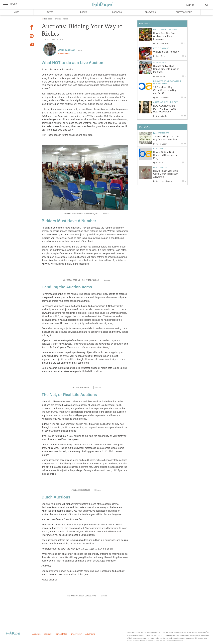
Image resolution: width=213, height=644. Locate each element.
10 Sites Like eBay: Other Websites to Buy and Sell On (165, 90)
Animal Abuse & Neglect (165, 102)
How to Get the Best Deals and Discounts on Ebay (165, 155)
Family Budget (160, 149)
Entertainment (184, 12)
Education (150, 12)
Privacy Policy (76, 634)
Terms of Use (61, 634)
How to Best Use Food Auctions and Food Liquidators (165, 36)
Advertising (90, 634)
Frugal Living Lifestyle (165, 30)
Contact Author (64, 53)
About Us (36, 634)
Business (117, 12)
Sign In (190, 5)
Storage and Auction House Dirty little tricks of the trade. (166, 69)
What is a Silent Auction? (166, 52)
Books (84, 12)
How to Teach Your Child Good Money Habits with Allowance (166, 174)
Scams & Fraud (161, 63)
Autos (50, 12)
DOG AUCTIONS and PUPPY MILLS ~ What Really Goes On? (165, 109)
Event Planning (161, 48)
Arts (17, 12)
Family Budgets (161, 133)
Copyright (48, 634)
